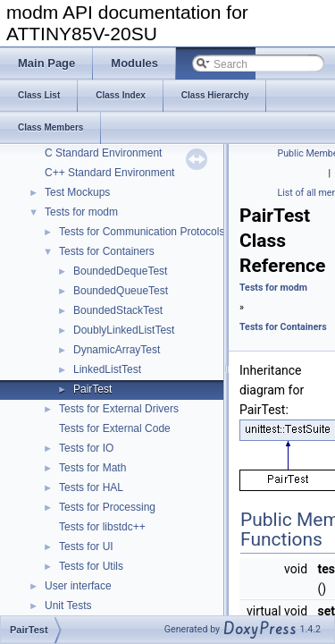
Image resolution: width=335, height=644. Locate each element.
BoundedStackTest (118, 310)
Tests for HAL (91, 487)
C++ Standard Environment (109, 173)
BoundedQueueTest (121, 291)
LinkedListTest (107, 369)
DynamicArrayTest (117, 350)
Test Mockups (77, 192)
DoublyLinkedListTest (124, 330)
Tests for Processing (107, 507)
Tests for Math (92, 468)
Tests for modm (81, 212)
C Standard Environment (103, 153)
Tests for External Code (115, 428)
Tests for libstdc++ (102, 527)
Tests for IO (86, 448)
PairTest (92, 389)
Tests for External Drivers (119, 409)
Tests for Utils (91, 566)
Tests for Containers (107, 251)
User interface (78, 586)
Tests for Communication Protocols (142, 232)
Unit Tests (68, 606)
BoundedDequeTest (120, 271)
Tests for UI (86, 547)
